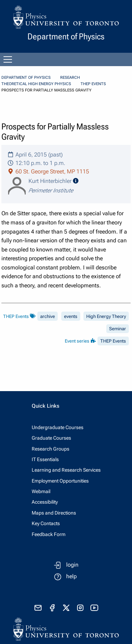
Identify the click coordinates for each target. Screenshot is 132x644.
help (71, 576)
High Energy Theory (106, 316)
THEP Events (93, 84)
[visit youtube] (94, 608)
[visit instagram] (80, 608)
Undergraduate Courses (58, 427)
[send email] (38, 608)
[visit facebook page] (52, 608)
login (72, 565)
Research (70, 78)
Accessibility (45, 502)
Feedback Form (49, 534)
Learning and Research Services (66, 470)
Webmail (41, 491)
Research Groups (51, 449)
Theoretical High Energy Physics (36, 84)
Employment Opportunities (60, 481)
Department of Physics (26, 78)
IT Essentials (45, 459)
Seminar (118, 329)
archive (48, 316)
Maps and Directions (54, 513)
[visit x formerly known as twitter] (66, 608)
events (71, 316)
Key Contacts (46, 523)
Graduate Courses (51, 438)
